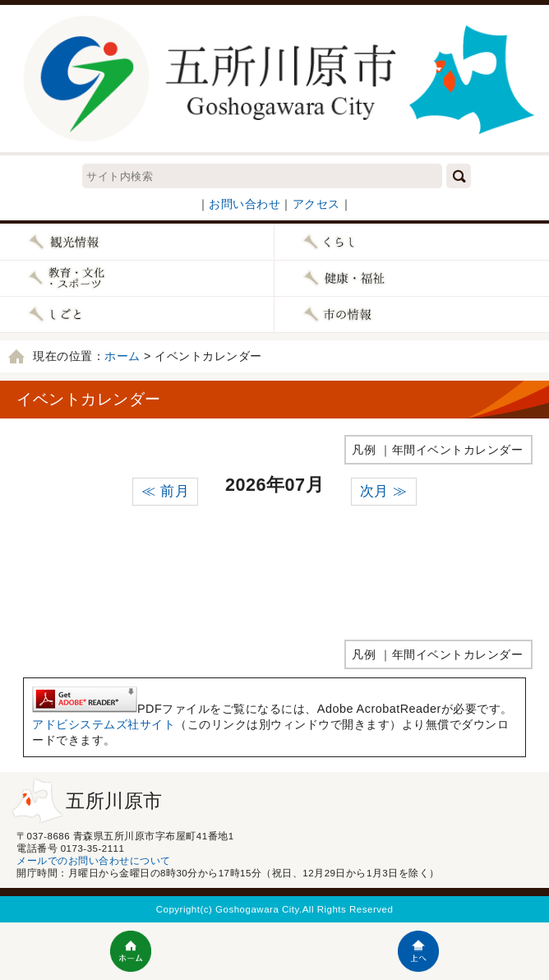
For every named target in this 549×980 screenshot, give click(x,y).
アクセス (316, 204)
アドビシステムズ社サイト (104, 724)
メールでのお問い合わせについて (94, 861)
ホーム (122, 356)
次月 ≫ (384, 491)
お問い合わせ (245, 204)
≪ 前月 (165, 491)
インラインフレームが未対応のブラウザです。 (274, 567)
